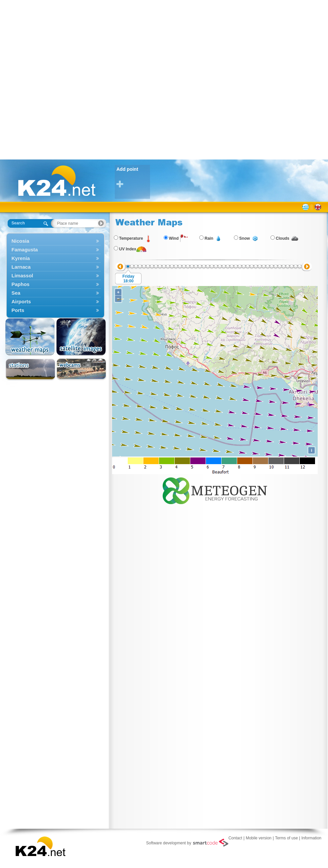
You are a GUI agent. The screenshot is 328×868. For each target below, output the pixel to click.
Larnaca (55, 267)
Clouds (283, 238)
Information (311, 838)
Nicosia (55, 241)
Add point (133, 178)
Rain (209, 238)
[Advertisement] (79, 79)
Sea (55, 293)
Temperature (131, 238)
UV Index (128, 249)
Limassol (55, 276)
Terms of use (287, 838)
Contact (235, 838)
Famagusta (55, 250)
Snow (245, 238)
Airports (55, 301)
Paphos (55, 284)
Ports (55, 310)
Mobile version (259, 838)
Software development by (187, 843)
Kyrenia (55, 258)
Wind (174, 238)
